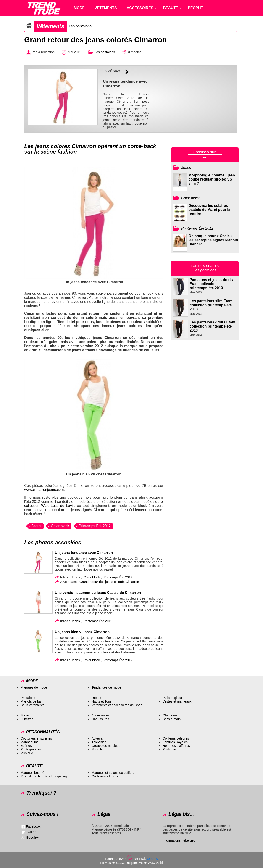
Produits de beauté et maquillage (45, 776)
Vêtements (50, 26)
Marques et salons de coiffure (113, 773)
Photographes (31, 749)
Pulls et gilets (172, 698)
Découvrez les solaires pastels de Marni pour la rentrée (209, 210)
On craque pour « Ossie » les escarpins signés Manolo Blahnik (213, 240)
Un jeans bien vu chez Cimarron (82, 632)
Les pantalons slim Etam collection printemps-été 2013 (211, 305)
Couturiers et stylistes (36, 738)
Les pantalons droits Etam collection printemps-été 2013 (213, 326)
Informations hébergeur (180, 840)
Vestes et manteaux (177, 701)
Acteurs (97, 738)
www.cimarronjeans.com (44, 490)
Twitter (31, 832)
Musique (27, 753)
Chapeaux (170, 715)
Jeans (36, 526)
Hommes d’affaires (176, 746)
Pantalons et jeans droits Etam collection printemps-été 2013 (211, 284)
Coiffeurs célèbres (176, 738)
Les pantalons (80, 26)
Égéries (26, 746)
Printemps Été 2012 (95, 526)
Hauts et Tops (102, 701)
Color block (60, 526)
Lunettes (27, 719)
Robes (96, 698)
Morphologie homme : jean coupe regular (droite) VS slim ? (212, 179)
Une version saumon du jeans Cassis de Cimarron (98, 593)
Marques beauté (32, 773)
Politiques (170, 749)
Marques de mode (34, 687)
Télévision (99, 742)
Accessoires (100, 715)
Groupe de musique (106, 746)
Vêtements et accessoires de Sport (117, 705)
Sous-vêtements (32, 705)
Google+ (32, 837)
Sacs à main (172, 719)
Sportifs (97, 749)
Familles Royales (175, 742)
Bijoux (25, 715)
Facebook (33, 826)
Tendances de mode (106, 687)
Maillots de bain (32, 701)
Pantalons (28, 698)
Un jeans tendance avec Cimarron (84, 553)
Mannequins (29, 742)
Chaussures (100, 719)
